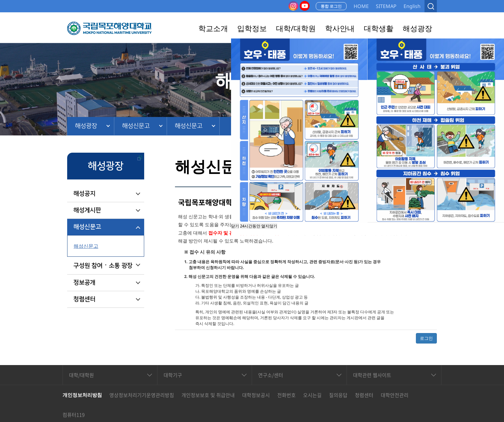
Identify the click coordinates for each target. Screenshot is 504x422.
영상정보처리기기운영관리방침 (142, 395)
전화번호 (287, 395)
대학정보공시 (256, 395)
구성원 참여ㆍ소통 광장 (103, 266)
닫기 (235, 226)
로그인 (426, 338)
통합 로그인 (331, 6)
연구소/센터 (271, 375)
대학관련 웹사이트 (372, 375)
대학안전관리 (395, 395)
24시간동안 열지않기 (259, 226)
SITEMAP (386, 6)
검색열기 (431, 6)
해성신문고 (136, 126)
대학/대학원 (81, 375)
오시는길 (312, 395)
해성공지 (84, 194)
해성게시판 (87, 210)
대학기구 (173, 375)
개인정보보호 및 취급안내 (208, 395)
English (412, 6)
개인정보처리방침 (82, 395)
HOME (361, 6)
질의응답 (338, 395)
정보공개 (84, 283)
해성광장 (86, 126)
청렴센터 (84, 299)
